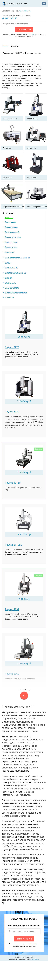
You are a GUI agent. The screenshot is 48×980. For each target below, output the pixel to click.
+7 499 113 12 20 (9, 18)
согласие (31, 34)
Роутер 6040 (12, 412)
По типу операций (12, 232)
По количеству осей (13, 237)
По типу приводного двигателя (17, 257)
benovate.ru (35, 959)
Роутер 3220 (12, 347)
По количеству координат (15, 272)
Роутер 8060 (12, 674)
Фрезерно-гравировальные (16, 292)
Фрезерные (9, 297)
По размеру (9, 252)
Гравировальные (12, 287)
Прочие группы (11, 247)
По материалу (10, 222)
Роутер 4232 (12, 609)
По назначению (11, 242)
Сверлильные (10, 282)
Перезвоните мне (24, 30)
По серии (8, 277)
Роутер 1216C (13, 483)
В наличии (9, 218)
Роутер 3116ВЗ (14, 545)
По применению (11, 227)
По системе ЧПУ (11, 267)
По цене (8, 262)
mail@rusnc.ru (25, 11)
